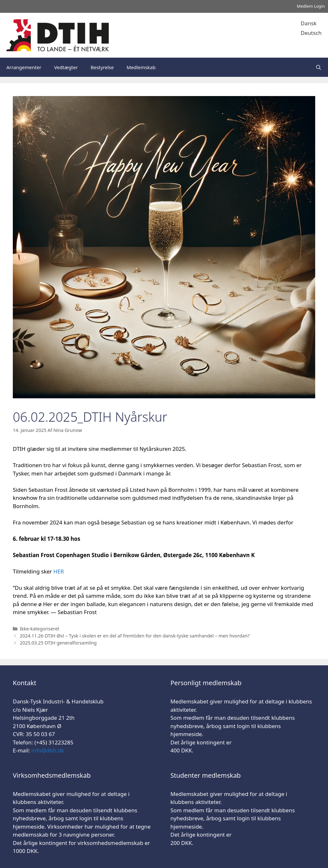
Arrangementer (24, 67)
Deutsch (311, 33)
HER (59, 571)
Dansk (309, 23)
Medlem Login (311, 6)
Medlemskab (141, 67)
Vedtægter (66, 67)
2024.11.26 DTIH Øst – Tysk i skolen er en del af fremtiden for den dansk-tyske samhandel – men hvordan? (135, 636)
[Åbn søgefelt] (319, 67)
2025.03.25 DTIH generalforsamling (58, 643)
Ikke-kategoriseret (40, 629)
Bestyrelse (102, 67)
